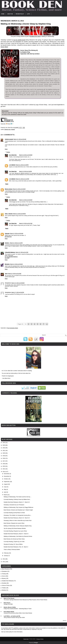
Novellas (4, 583)
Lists (28, 14)
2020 (4, 453)
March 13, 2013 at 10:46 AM (26, 200)
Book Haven (7, 603)
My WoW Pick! (8, 237)
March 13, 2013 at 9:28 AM (19, 214)
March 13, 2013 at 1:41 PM (16, 243)
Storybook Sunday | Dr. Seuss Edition (13, 544)
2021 (4, 450)
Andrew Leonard (9, 139)
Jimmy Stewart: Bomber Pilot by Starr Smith (14, 618)
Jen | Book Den (13, 155)
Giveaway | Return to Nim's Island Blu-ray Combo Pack (18, 520)
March (6, 495)
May (5, 489)
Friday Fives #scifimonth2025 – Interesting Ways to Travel (18, 609)
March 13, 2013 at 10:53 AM (17, 234)
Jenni (6, 274)
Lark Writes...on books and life (12, 616)
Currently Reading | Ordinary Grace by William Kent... (17, 499)
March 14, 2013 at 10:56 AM (18, 283)
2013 (4, 472)
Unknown (7, 234)
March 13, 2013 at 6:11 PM (22, 252)
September (7, 482)
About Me (10, 14)
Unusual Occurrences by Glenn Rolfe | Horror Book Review (18, 613)
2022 (4, 448)
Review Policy (20, 14)
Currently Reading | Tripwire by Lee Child (14, 542)
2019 (4, 456)
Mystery (4, 578)
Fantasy (4, 574)
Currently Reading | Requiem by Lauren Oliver (15, 531)
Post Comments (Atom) (13, 328)
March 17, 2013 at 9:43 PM (18, 292)
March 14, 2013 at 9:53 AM (16, 264)
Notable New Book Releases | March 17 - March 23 (17, 502)
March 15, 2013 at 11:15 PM (23, 179)
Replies (8, 152)
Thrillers (4, 588)
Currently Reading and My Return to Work (14, 513)
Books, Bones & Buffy (10, 607)
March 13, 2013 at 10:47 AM (26, 223)
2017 (4, 461)
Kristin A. (7, 243)
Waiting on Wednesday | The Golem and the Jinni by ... (17, 497)
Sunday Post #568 (8, 604)
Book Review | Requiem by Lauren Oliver (14, 523)
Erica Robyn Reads (9, 612)
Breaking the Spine (35, 36)
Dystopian (4, 571)
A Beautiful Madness (10, 252)
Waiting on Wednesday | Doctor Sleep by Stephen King (18, 526)
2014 (4, 469)
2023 (4, 445)
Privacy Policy (40, 639)
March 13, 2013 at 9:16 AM (19, 189)
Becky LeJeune (9, 189)
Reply (6, 149)
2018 (4, 458)
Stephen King (8, 129)
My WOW (7, 258)
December (7, 474)
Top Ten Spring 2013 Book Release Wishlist (15, 528)
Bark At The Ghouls (9, 598)
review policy (14, 373)
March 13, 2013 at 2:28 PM (22, 165)
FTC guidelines (15, 628)
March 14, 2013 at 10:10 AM (15, 274)
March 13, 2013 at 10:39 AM (26, 155)
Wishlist (13, 129)
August (6, 484)
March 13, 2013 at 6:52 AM (20, 139)
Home (3, 14)
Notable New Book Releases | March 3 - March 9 (16, 534)
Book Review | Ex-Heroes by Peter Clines (14, 539)
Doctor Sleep (4, 47)
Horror (4, 576)
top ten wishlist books (19, 40)
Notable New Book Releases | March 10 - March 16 (17, 518)
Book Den (26, 639)
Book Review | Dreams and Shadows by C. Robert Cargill (18, 510)
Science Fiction (6, 585)
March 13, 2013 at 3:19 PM (25, 171)
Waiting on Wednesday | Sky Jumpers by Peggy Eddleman (18, 507)
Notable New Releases (8, 581)
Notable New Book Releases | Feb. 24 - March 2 (16, 547)
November (7, 476)
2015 (4, 466)
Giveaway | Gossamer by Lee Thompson (14, 505)
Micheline (7, 264)
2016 (4, 464)
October (6, 479)
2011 (4, 562)
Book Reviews (5, 569)
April (5, 492)
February (6, 553)
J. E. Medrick (12, 165)
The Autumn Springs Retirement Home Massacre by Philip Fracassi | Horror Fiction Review (25, 600)
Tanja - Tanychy (9, 214)
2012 (4, 559)
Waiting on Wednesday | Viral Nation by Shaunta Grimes (18, 536)
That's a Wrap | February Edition (12, 549)
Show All (65, 621)
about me (28, 373)
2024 (4, 443)
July (5, 487)
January (6, 556)
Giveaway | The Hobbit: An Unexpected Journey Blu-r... (17, 515)
